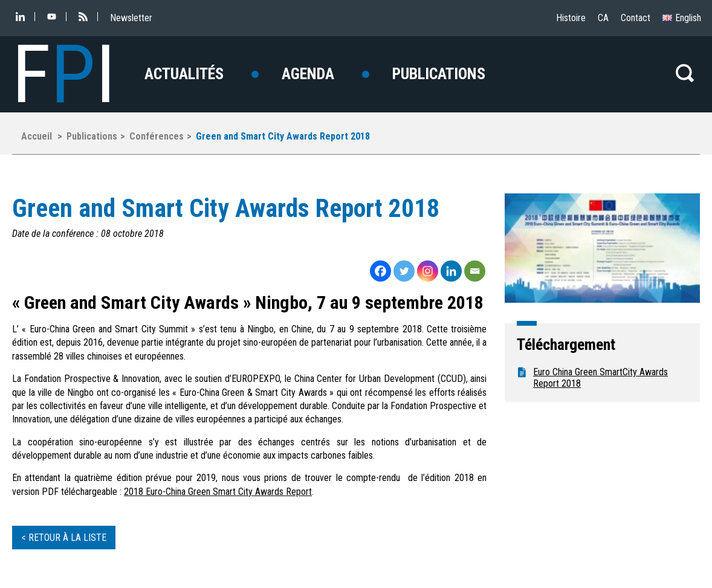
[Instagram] (428, 271)
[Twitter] (404, 271)
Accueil (37, 136)
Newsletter (131, 18)
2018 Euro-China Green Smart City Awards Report (218, 492)
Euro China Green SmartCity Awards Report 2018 (600, 378)
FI (64, 74)
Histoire (571, 18)
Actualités (184, 74)
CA (603, 18)
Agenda (308, 74)
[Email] (475, 271)
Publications (439, 74)
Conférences (157, 136)
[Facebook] (380, 271)
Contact (636, 18)
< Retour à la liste (64, 538)
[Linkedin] (451, 271)
